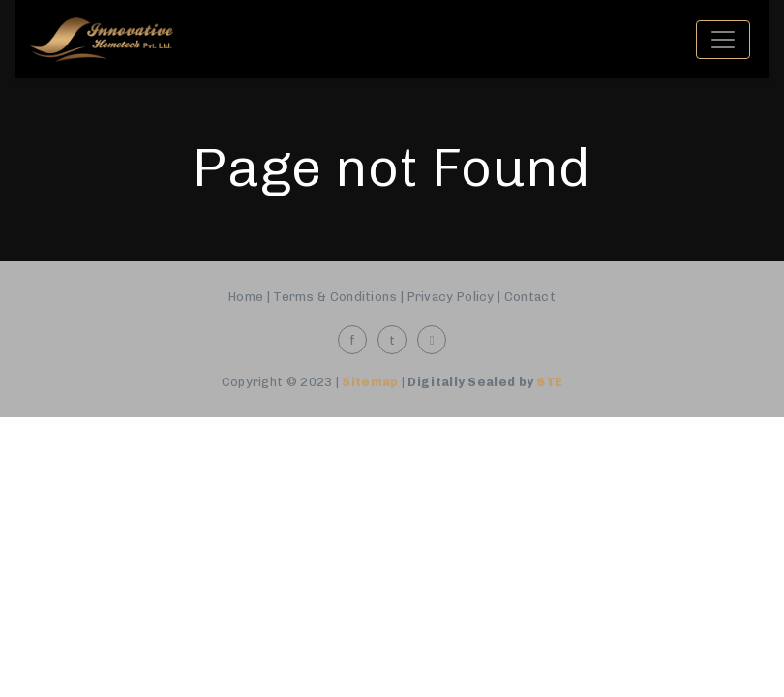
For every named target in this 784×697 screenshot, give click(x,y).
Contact (530, 297)
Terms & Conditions (335, 297)
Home (246, 297)
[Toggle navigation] (723, 40)
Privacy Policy (451, 297)
